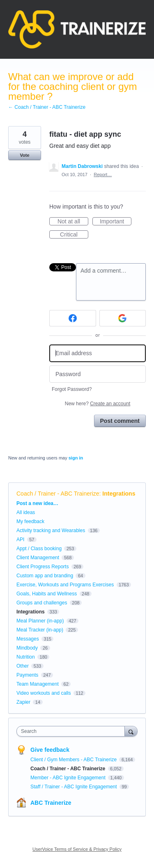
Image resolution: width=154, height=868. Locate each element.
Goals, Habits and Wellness (47, 594)
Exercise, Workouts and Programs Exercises (65, 585)
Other (23, 666)
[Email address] (98, 353)
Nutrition (26, 657)
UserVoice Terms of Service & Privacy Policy (77, 849)
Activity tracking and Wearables (51, 530)
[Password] (98, 374)
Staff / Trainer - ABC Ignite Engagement (74, 787)
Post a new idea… (37, 503)
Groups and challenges (42, 603)
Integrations (119, 494)
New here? (98, 404)
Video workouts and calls (44, 693)
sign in (76, 458)
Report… (103, 175)
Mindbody (27, 648)
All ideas (26, 512)
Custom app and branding (45, 576)
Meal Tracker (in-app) (40, 630)
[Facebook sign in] (73, 318)
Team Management (38, 684)
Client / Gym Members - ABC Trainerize (74, 760)
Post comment (120, 421)
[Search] (131, 731)
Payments (27, 675)
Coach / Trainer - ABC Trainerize (58, 494)
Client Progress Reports (43, 567)
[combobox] (72, 731)
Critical (74, 235)
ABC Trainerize (51, 803)
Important (116, 222)
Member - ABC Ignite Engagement (69, 778)
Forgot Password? (72, 389)
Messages (28, 639)
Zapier (23, 702)
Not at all (73, 222)
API (20, 540)
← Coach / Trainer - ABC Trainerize (47, 107)
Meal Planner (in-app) (40, 621)
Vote (24, 155)
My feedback (30, 521)
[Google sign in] (123, 318)
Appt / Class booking (39, 549)
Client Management (38, 558)
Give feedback (50, 750)
